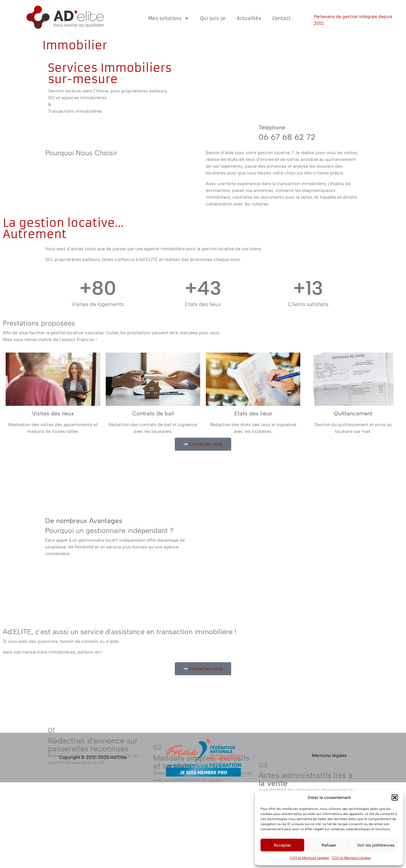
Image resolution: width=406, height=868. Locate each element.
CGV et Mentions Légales (309, 858)
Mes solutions (168, 18)
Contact (282, 18)
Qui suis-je (213, 18)
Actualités (249, 18)
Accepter (282, 845)
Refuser (329, 845)
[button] (395, 798)
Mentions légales (329, 755)
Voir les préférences (376, 845)
